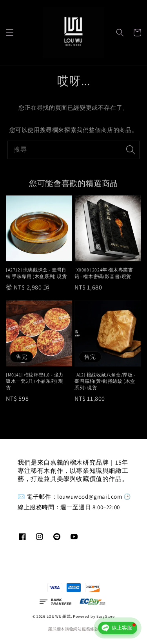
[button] (10, 33)
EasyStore (105, 616)
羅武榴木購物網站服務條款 (73, 629)
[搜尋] (131, 150)
